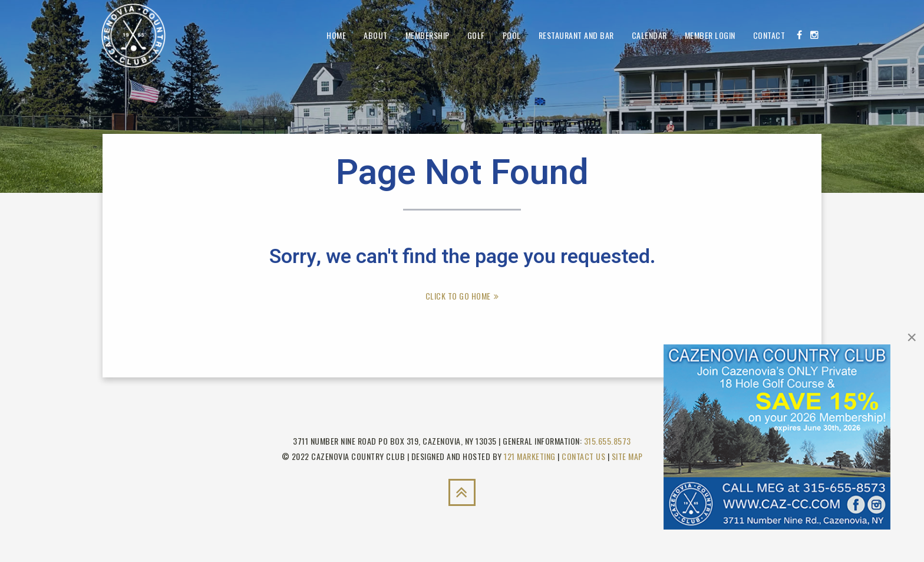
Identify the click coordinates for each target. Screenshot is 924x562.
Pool (512, 35)
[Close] (912, 337)
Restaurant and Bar (576, 35)
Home (336, 35)
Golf (476, 35)
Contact (769, 35)
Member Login (710, 35)
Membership (428, 35)
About (376, 35)
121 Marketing (530, 456)
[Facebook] (799, 35)
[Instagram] (814, 35)
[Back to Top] (462, 492)
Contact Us (583, 456)
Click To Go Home (458, 296)
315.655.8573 (608, 441)
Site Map (627, 456)
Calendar (649, 35)
